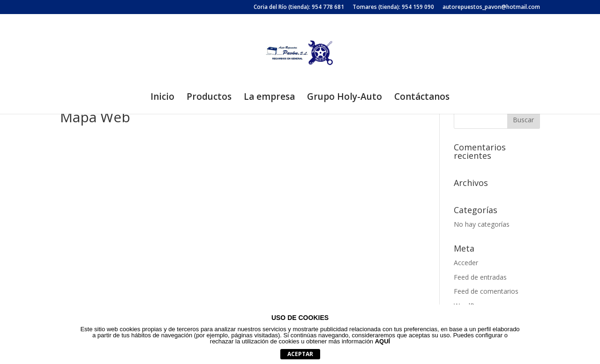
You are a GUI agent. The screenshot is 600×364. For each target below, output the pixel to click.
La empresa (269, 98)
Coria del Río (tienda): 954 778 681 (299, 7)
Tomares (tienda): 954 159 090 (393, 7)
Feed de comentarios (486, 291)
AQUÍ (383, 341)
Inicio (162, 98)
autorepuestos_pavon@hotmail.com (491, 7)
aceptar (300, 354)
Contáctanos (422, 98)
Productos (209, 98)
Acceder (466, 263)
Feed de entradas (480, 277)
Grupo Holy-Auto (345, 98)
